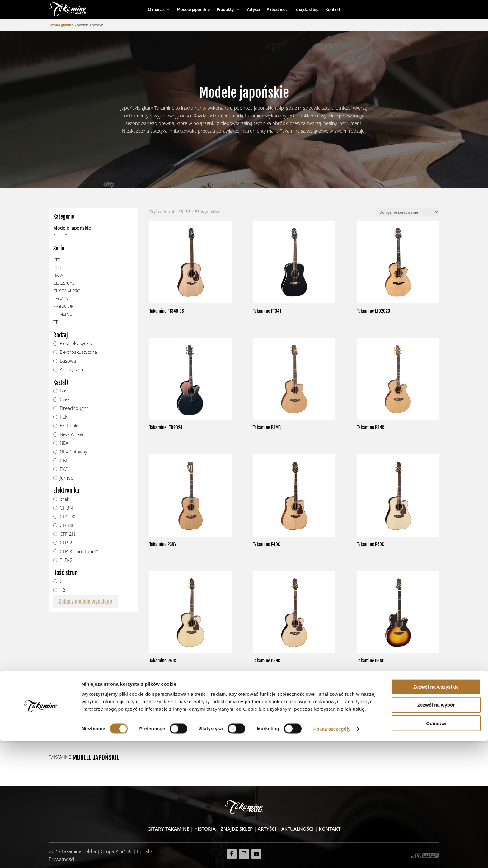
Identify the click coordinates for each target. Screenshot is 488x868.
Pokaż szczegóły (332, 856)
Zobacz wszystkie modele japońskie (294, 717)
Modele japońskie (193, 10)
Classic (67, 400)
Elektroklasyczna (77, 344)
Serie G (60, 236)
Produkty (225, 10)
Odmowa (436, 850)
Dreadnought (74, 409)
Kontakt (333, 10)
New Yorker (72, 435)
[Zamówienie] (407, 213)
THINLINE (63, 314)
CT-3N (66, 508)
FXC (64, 470)
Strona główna (61, 25)
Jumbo (67, 478)
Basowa (68, 361)
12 (63, 591)
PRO (57, 268)
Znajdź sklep (307, 10)
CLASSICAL (64, 283)
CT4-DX (68, 517)
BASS (58, 275)
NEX (64, 443)
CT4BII (66, 526)
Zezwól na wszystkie (436, 813)
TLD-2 (66, 560)
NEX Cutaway (73, 452)
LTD (57, 260)
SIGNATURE (65, 307)
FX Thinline (71, 426)
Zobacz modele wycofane (85, 601)
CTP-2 (66, 543)
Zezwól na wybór (436, 832)
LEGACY (61, 299)
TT (55, 322)
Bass (65, 391)
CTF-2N (68, 534)
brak (64, 500)
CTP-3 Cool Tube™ (79, 552)
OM (63, 461)
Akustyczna (71, 370)
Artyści (253, 10)
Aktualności (278, 10)
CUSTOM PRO (67, 291)
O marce (156, 10)
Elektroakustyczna (78, 353)
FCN (64, 417)
